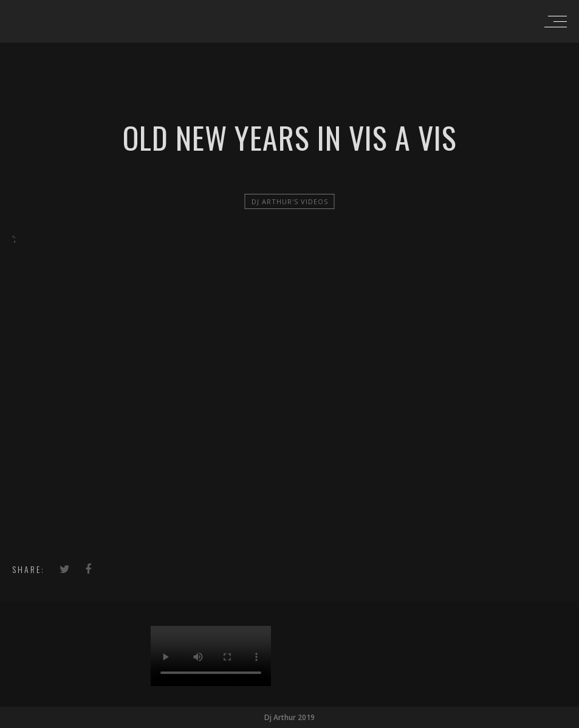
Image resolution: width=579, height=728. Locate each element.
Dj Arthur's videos (290, 201)
